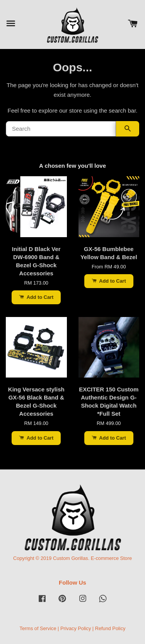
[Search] (61, 129)
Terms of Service (38, 628)
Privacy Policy (76, 628)
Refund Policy (110, 628)
